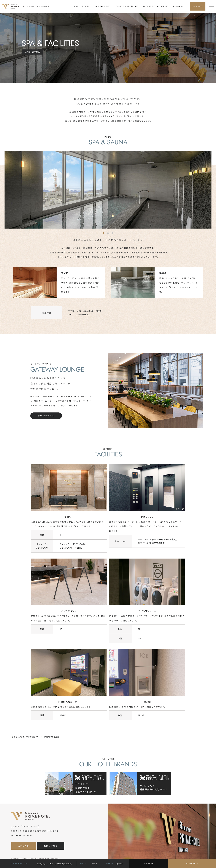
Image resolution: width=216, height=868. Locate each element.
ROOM (86, 6)
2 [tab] (109, 234)
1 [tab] (104, 234)
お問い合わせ (51, 846)
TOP (76, 6)
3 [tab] (113, 234)
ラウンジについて (46, 416)
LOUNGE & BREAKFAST (127, 6)
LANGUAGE (177, 6)
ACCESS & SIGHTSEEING (156, 6)
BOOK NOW (192, 863)
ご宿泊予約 (24, 846)
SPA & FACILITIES (102, 6)
